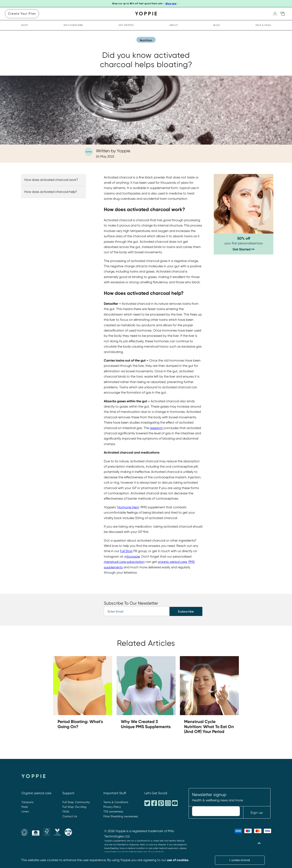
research (157, 428)
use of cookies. (178, 860)
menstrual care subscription (124, 562)
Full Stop (126, 551)
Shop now (171, 4)
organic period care (172, 562)
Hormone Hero (128, 507)
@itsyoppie (132, 556)
